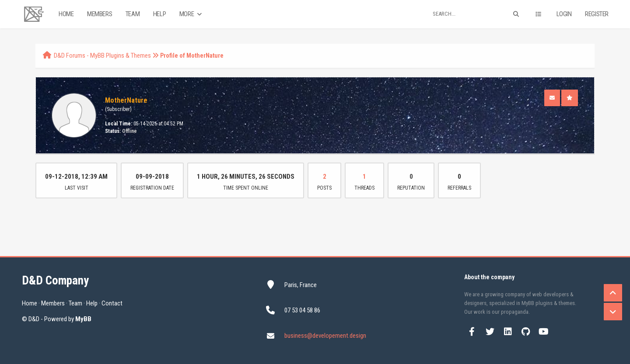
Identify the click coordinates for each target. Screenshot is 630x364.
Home (66, 14)
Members (100, 14)
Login (564, 14)
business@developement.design (325, 336)
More (191, 14)
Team (133, 14)
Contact (112, 303)
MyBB (83, 319)
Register (597, 14)
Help (159, 14)
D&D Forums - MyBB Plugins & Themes (102, 55)
